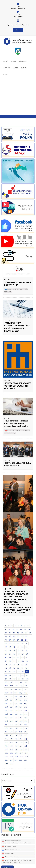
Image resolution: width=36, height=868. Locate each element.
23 (6, 636)
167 (11, 728)
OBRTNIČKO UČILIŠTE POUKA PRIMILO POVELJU (17, 464)
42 (10, 647)
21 (26, 633)
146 (7, 714)
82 (26, 668)
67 (14, 661)
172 (11, 732)
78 (10, 668)
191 (6, 746)
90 (10, 675)
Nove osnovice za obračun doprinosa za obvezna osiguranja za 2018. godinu (16, 423)
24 (10, 636)
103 (16, 682)
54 (10, 654)
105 (26, 682)
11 (13, 629)
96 (10, 679)
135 (25, 703)
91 (14, 675)
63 (22, 657)
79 (14, 668)
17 (10, 633)
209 (21, 756)
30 (10, 640)
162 (11, 725)
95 (6, 679)
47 (6, 650)
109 (21, 686)
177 (11, 735)
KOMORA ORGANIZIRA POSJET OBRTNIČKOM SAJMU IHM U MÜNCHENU (18, 386)
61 (14, 657)
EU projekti (6, 68)
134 (21, 703)
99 (23, 679)
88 (27, 672)
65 (6, 661)
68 (19, 661)
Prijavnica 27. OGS (9, 846)
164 (21, 725)
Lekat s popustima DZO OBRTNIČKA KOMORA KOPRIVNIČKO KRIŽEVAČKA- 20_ (17, 861)
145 (26, 710)
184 (21, 739)
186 (7, 742)
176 (7, 735)
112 (11, 689)
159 (21, 721)
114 (20, 689)
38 (18, 643)
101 (6, 682)
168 (16, 728)
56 (19, 654)
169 (21, 728)
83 (6, 672)
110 (26, 686)
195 (26, 746)
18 (14, 633)
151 (6, 718)
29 (6, 640)
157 (11, 721)
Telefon (18, 15)
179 (21, 735)
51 (23, 650)
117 (11, 693)
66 (10, 661)
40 (26, 643)
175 (25, 732)
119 (20, 693)
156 (7, 721)
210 (26, 756)
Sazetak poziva (8, 853)
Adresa (18, 23)
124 (21, 696)
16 (6, 633)
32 (18, 640)
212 (11, 760)
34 (26, 640)
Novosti (5, 61)
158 (16, 721)
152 (11, 718)
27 (22, 636)
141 (6, 710)
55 (14, 654)
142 (11, 710)
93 (22, 675)
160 (26, 721)
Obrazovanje (23, 61)
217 (11, 764)
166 (7, 728)
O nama (13, 61)
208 (16, 756)
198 (16, 749)
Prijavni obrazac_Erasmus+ (11, 850)
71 (6, 665)
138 (16, 707)
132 (11, 703)
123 (16, 696)
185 (26, 739)
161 (6, 725)
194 (21, 746)
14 (25, 629)
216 (7, 764)
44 (18, 647)
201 (7, 753)
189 (21, 742)
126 (7, 700)
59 (6, 657)
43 (14, 647)
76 (26, 665)
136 (7, 707)
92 (18, 675)
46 (27, 647)
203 (16, 753)
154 (21, 718)
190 (26, 742)
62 (18, 657)
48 (10, 650)
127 (11, 700)
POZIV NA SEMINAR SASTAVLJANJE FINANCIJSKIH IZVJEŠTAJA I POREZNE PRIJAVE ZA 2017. (17, 327)
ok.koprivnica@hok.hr (18, 8)
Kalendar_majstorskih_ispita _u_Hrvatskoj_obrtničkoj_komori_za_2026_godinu (16, 842)
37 (14, 643)
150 (26, 714)
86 (19, 672)
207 (12, 756)
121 (6, 696)
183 (16, 739)
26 (18, 636)
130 (26, 700)
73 (14, 665)
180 (26, 735)
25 (14, 636)
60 (10, 657)
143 (16, 710)
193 (16, 746)
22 (30, 633)
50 (19, 650)
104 (21, 682)
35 (6, 643)
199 (21, 749)
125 (25, 696)
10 (9, 629)
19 (18, 633)
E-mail (18, 6)
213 (16, 760)
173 (16, 732)
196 (7, 749)
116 (6, 693)
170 (26, 728)
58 (27, 654)
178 (16, 735)
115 (25, 689)
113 (16, 689)
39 (22, 643)
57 (23, 654)
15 (29, 629)
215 (25, 760)
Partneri (24, 68)
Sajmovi (15, 68)
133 (16, 703)
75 (22, 665)
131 (6, 703)
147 (11, 714)
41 (6, 647)
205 (26, 753)
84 (10, 672)
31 (14, 640)
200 (26, 749)
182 (11, 739)
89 (6, 675)
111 (6, 689)
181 (6, 739)
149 (21, 714)
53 (6, 654)
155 (26, 718)
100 (27, 679)
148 (16, 714)
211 (6, 760)
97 (14, 679)
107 (11, 686)
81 (22, 668)
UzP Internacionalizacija (10, 857)
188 (16, 742)
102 (11, 682)
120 (25, 693)
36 (10, 643)
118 (16, 693)
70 (27, 661)
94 (27, 675)
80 (18, 668)
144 (21, 710)
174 (20, 732)
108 (16, 686)
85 (14, 672)
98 (19, 679)
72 (10, 665)
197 (11, 749)
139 (21, 707)
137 (11, 707)
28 (26, 636)
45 (22, 647)
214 (21, 760)
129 (21, 700)
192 (11, 746)
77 (6, 668)
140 (26, 707)
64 (27, 657)
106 (7, 686)
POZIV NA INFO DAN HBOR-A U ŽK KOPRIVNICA (18, 284)
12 (17, 629)
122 (11, 696)
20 (22, 633)
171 (6, 732)
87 (23, 672)
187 (11, 742)
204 (21, 753)
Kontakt (6, 74)
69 (23, 661)
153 (16, 718)
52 (27, 650)
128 (16, 700)
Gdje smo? (18, 30)
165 (26, 725)
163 (16, 725)
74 (18, 665)
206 (7, 756)
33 (22, 640)
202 (11, 753)
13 (21, 629)
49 (14, 650)
